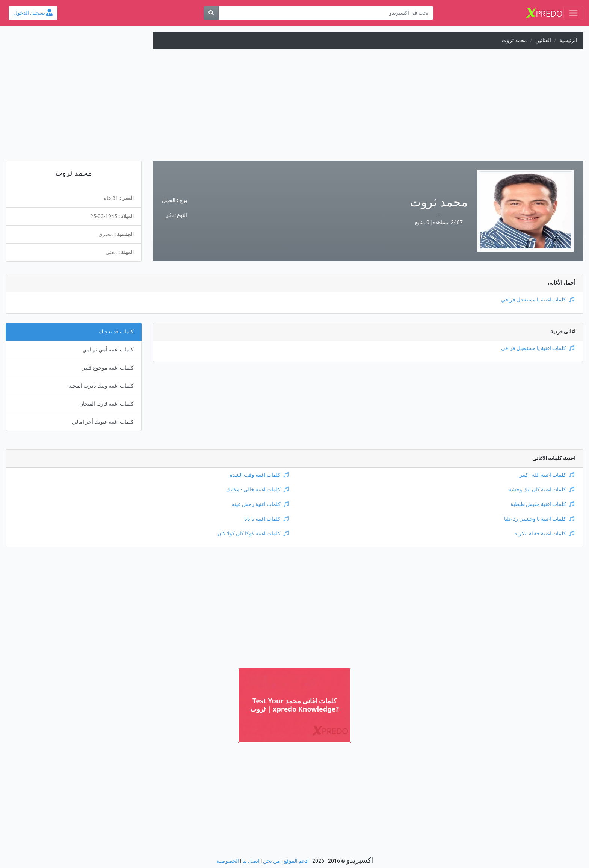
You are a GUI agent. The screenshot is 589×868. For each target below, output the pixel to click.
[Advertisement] (294, 108)
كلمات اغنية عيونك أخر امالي (103, 422)
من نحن (272, 861)
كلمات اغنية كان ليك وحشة (541, 490)
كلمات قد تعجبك (116, 332)
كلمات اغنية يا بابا (267, 519)
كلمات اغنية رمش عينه (260, 504)
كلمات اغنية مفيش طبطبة (542, 504)
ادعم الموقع (296, 861)
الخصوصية (228, 861)
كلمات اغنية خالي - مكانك (257, 490)
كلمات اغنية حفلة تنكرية (544, 534)
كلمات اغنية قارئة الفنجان (106, 404)
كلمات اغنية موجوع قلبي (107, 368)
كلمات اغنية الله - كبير (547, 475)
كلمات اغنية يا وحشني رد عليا (539, 519)
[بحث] (211, 13)
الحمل (169, 201)
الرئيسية (568, 40)
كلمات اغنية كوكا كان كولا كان (253, 534)
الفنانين (543, 40)
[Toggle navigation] (573, 13)
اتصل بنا (251, 861)
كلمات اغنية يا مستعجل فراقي (538, 300)
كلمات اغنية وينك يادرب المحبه (101, 386)
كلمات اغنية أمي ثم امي (108, 350)
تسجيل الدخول (33, 13)
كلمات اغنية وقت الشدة (259, 475)
